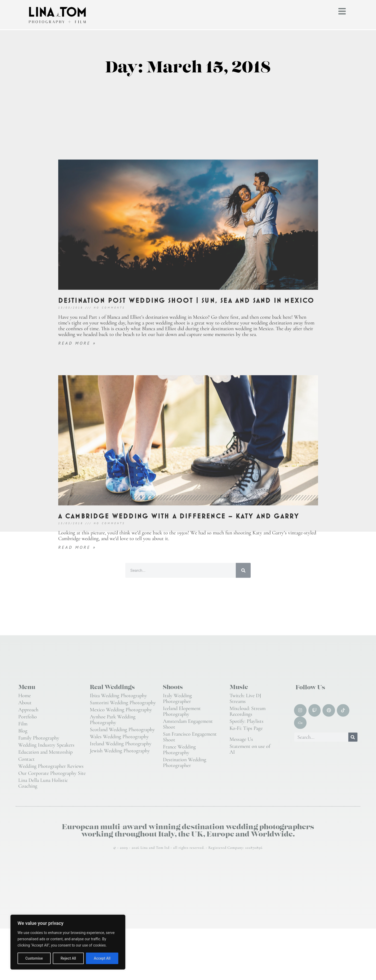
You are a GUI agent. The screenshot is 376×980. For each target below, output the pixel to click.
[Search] (353, 737)
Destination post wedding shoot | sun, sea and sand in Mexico (186, 458)
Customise (34, 958)
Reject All (68, 958)
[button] (342, 10)
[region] (68, 942)
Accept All (102, 958)
